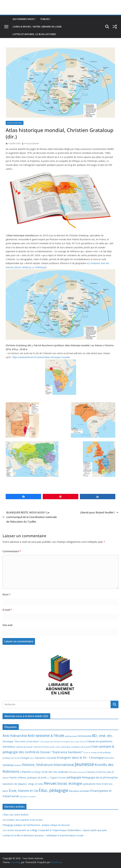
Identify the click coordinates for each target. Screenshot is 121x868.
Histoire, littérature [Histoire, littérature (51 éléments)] (37, 765)
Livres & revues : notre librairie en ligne (37, 27)
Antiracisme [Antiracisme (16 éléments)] (85, 736)
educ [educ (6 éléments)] (32, 758)
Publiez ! (46, 19)
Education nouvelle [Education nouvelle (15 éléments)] (45, 758)
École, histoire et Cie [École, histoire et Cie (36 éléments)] (23, 791)
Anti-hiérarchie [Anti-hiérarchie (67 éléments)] (15, 736)
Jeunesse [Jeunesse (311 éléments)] (84, 764)
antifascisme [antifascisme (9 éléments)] (71, 736)
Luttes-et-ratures (15, 123)
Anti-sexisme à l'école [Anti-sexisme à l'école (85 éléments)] (46, 736)
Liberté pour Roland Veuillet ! (99, 512)
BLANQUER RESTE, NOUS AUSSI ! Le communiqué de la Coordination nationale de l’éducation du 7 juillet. (30, 517)
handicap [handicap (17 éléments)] (8, 765)
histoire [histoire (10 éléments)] (18, 765)
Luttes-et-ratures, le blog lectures (34, 34)
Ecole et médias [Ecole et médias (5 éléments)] (90, 753)
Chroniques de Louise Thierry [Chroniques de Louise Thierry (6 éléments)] (73, 742)
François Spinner (32, 143)
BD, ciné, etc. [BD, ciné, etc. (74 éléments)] (103, 736)
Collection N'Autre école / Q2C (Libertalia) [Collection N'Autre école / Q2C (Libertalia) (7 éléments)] (52, 747)
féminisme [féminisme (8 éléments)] (109, 758)
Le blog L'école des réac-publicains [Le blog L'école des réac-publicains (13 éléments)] (50, 772)
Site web (8, 625)
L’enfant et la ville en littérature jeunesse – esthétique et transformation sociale (43, 835)
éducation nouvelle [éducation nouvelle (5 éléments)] (27, 797)
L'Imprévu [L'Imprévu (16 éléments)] (26, 772)
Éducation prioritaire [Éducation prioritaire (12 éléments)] (79, 791)
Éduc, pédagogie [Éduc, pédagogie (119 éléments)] (53, 790)
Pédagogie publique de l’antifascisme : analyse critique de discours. (36, 825)
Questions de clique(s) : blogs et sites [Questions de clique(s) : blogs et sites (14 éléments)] (23, 784)
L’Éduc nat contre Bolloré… (16, 815)
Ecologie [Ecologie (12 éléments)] (25, 758)
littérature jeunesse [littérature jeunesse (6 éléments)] (78, 772)
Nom (7, 594)
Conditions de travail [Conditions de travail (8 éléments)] (80, 747)
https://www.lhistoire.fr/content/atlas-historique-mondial (41, 357)
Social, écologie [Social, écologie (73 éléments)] (70, 783)
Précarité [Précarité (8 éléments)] (62, 778)
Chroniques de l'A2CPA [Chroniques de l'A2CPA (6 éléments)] (50, 742)
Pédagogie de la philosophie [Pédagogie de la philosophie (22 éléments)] (100, 777)
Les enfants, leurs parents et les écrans (23, 820)
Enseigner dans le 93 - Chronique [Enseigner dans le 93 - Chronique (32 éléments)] (80, 758)
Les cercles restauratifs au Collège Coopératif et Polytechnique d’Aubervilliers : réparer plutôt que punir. (55, 830)
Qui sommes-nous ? (24, 19)
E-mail (7, 610)
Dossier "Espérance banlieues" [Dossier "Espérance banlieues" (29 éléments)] (62, 752)
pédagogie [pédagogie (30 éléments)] (74, 777)
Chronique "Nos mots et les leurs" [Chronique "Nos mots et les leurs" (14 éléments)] (21, 741)
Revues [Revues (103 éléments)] (50, 783)
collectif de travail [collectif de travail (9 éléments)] (24, 747)
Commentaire (12, 551)
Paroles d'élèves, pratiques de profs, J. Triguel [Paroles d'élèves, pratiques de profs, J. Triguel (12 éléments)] (33, 778)
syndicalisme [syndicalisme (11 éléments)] (89, 784)
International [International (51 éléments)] (64, 765)
